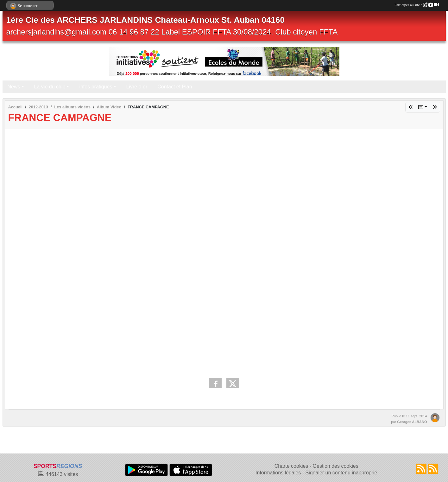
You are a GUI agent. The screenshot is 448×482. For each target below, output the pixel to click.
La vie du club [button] (50, 87)
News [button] (14, 87)
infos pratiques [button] (96, 87)
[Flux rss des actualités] (421, 469)
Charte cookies (291, 466)
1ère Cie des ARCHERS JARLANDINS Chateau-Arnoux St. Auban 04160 (145, 20)
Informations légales (278, 473)
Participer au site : (417, 5)
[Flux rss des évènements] (433, 469)
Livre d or (137, 87)
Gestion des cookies (336, 466)
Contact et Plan (175, 87)
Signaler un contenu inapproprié (341, 473)
